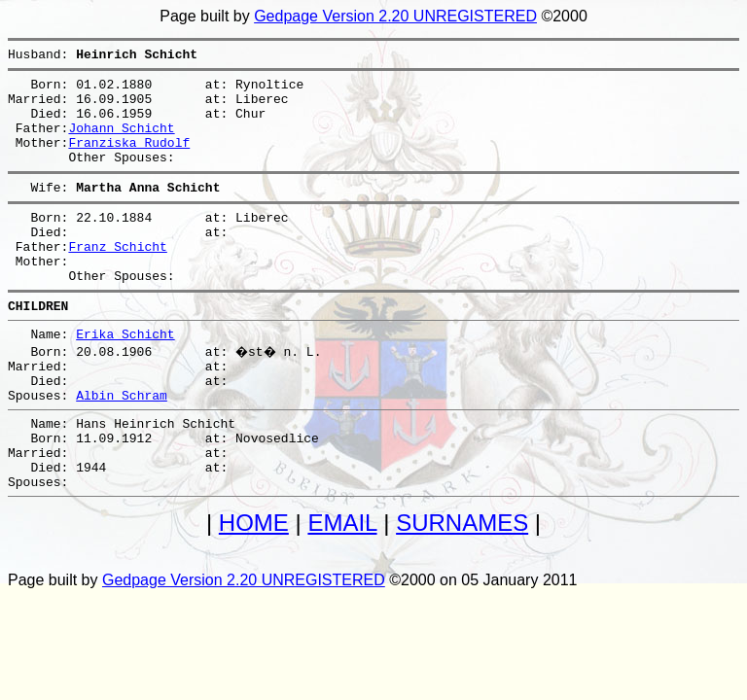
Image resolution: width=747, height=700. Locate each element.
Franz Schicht (117, 278)
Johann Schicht (121, 142)
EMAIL (342, 590)
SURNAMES (462, 590)
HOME (254, 590)
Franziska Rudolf (129, 159)
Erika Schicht (125, 377)
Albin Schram (122, 447)
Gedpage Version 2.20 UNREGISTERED (395, 16)
